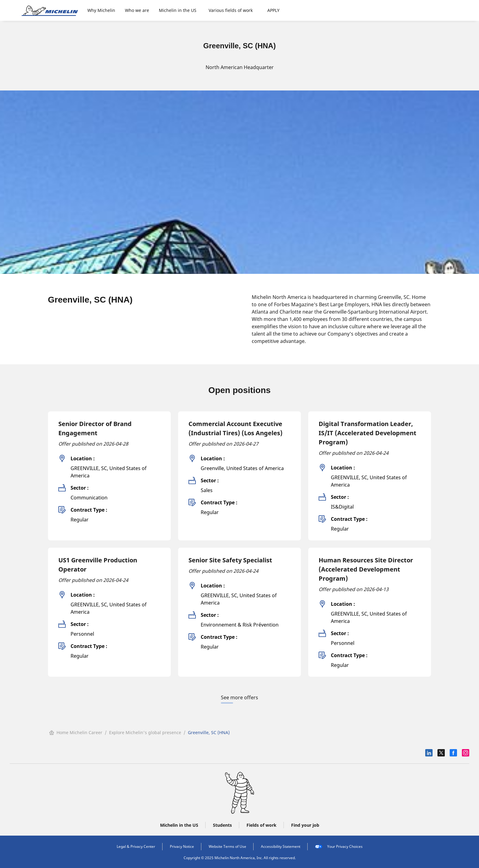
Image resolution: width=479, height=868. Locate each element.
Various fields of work (231, 10)
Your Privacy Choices (339, 847)
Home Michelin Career (76, 732)
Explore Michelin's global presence (145, 732)
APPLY (273, 10)
